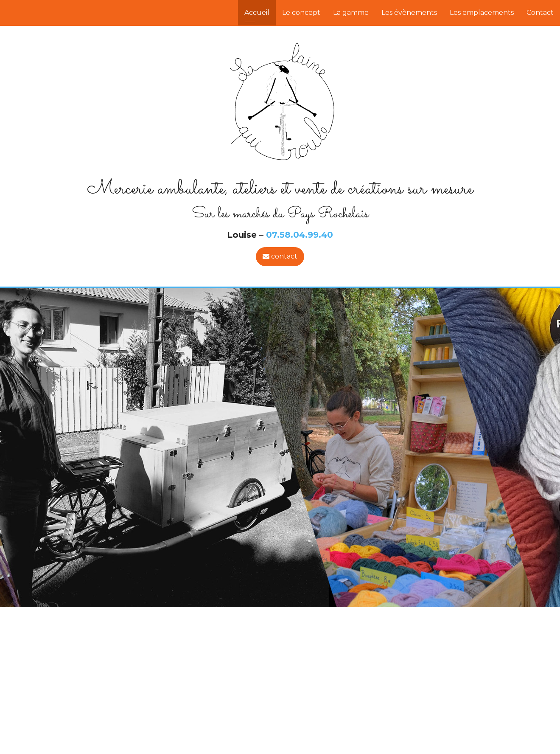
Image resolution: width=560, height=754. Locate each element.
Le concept (301, 13)
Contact (540, 13)
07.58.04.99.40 (300, 235)
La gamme (351, 13)
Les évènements (409, 13)
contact (280, 256)
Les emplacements (482, 13)
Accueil (257, 13)
